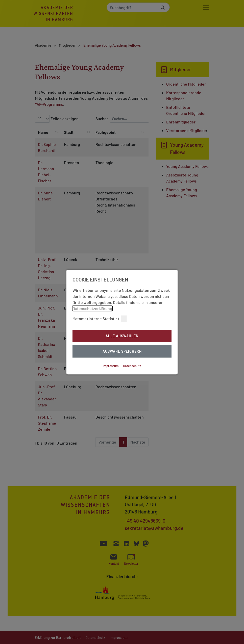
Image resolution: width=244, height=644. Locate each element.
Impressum (111, 366)
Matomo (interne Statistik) (100, 319)
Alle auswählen (122, 336)
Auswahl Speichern (122, 351)
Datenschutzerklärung (92, 308)
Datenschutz (132, 366)
